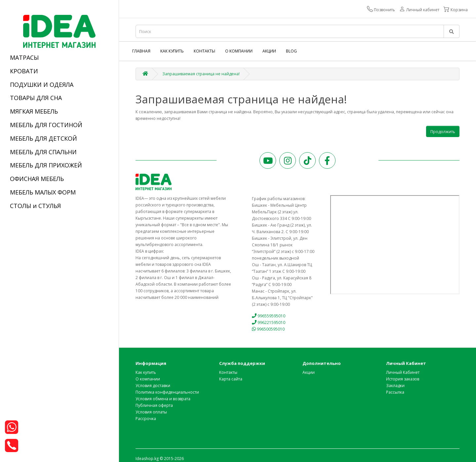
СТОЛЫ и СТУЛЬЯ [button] (35, 206)
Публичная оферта (154, 405)
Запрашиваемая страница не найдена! (201, 74)
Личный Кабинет (403, 372)
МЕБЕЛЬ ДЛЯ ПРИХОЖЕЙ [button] (46, 165)
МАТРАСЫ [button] (24, 57)
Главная (141, 51)
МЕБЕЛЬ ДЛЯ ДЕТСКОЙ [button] (43, 138)
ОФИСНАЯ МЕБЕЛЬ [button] (37, 179)
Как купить (172, 51)
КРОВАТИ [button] (24, 71)
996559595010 (269, 316)
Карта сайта (231, 379)
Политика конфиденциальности (167, 392)
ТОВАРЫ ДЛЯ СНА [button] (36, 98)
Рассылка (395, 392)
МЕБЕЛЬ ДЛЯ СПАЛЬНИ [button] (43, 152)
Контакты (204, 51)
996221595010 (269, 322)
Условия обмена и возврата (163, 399)
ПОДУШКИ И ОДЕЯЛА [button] (42, 85)
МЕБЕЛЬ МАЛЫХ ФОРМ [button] (43, 192)
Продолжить (443, 132)
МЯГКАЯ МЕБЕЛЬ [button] (34, 111)
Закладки (395, 386)
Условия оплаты (151, 412)
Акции (269, 51)
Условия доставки (153, 386)
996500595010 (268, 329)
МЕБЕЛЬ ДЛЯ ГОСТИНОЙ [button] (46, 125)
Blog (291, 51)
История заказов (403, 379)
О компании (239, 51)
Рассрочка (146, 419)
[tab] (59, 58)
